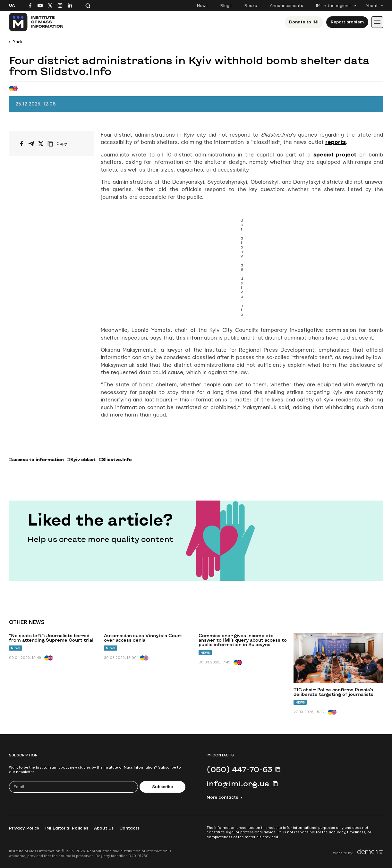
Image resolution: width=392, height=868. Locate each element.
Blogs (226, 6)
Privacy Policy (24, 828)
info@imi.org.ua (238, 783)
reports (336, 142)
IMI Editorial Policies (67, 828)
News (202, 6)
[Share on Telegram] (31, 144)
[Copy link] (66, 144)
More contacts (222, 797)
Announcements (286, 6)
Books (251, 6)
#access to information (36, 459)
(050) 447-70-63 (239, 769)
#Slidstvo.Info (115, 459)
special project (335, 155)
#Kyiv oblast (81, 459)
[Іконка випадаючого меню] (377, 22)
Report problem (347, 22)
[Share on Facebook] (21, 144)
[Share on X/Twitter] (41, 144)
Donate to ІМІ (304, 22)
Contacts (129, 828)
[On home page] (36, 22)
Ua (12, 5)
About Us (104, 828)
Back (17, 42)
